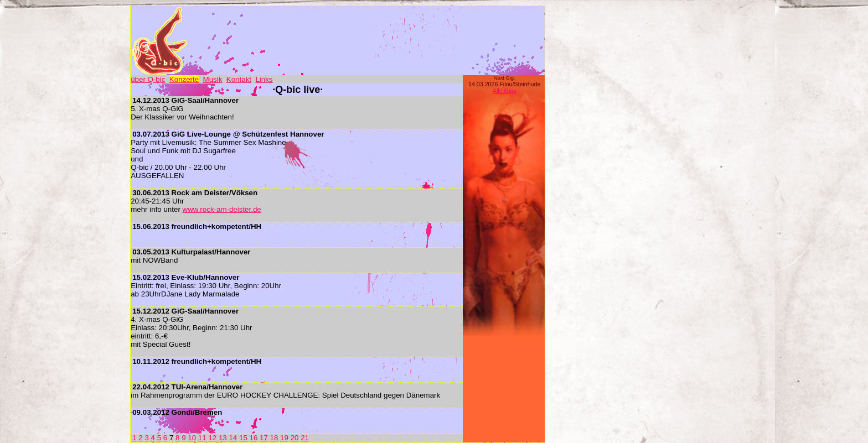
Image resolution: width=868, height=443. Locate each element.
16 (254, 438)
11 (202, 438)
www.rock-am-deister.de (222, 209)
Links (264, 79)
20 (295, 438)
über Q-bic (148, 79)
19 (284, 438)
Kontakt (239, 79)
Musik (213, 79)
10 (192, 438)
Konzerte (184, 79)
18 (274, 438)
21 (305, 438)
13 (223, 438)
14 (233, 438)
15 (243, 438)
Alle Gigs (505, 91)
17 (264, 438)
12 (212, 438)
